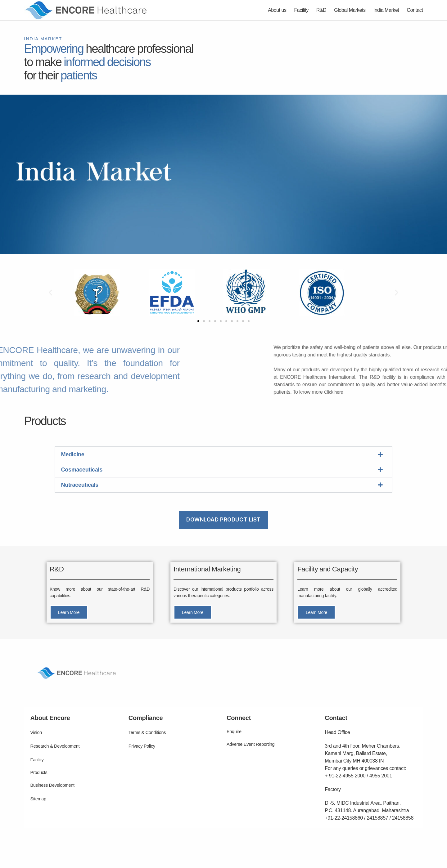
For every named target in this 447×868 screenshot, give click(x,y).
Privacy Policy (143, 746)
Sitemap (39, 799)
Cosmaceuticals (82, 470)
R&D (321, 10)
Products (40, 772)
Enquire (235, 731)
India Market (386, 10)
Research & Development (58, 746)
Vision (37, 732)
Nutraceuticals (80, 485)
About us (277, 10)
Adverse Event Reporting (253, 744)
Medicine (73, 454)
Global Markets (350, 10)
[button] (50, 293)
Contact (415, 10)
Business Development (55, 785)
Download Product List (223, 520)
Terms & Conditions (149, 732)
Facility (301, 10)
